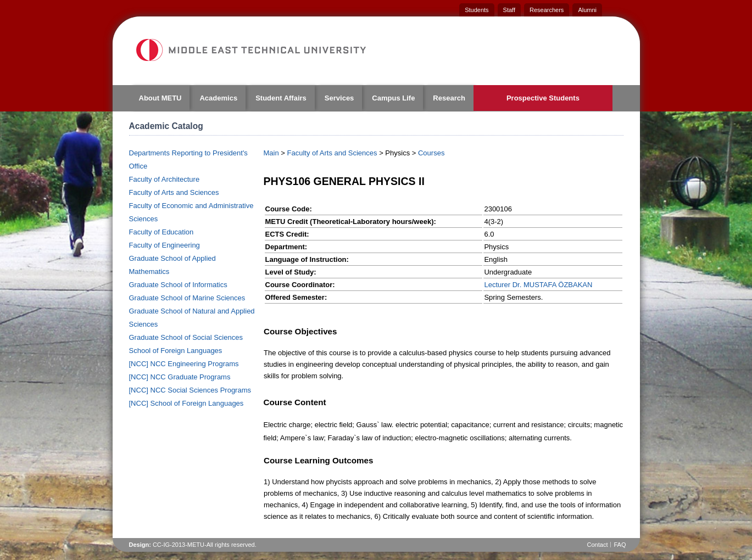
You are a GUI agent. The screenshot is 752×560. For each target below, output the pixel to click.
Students (477, 10)
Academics (218, 98)
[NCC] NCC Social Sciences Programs (190, 390)
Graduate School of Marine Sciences (187, 298)
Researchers (547, 10)
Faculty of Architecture (165, 179)
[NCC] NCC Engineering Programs (184, 364)
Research (449, 98)
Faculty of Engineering (165, 245)
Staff (509, 10)
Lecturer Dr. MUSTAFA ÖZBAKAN (538, 285)
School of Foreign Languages (176, 351)
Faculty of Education (161, 232)
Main (271, 153)
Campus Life (393, 98)
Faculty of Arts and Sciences (174, 192)
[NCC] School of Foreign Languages (186, 403)
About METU (160, 98)
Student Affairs (281, 98)
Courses (431, 153)
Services (339, 98)
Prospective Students (543, 98)
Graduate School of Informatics (178, 285)
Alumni (587, 10)
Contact (598, 545)
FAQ (620, 545)
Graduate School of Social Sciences (186, 337)
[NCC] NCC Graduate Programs (180, 377)
